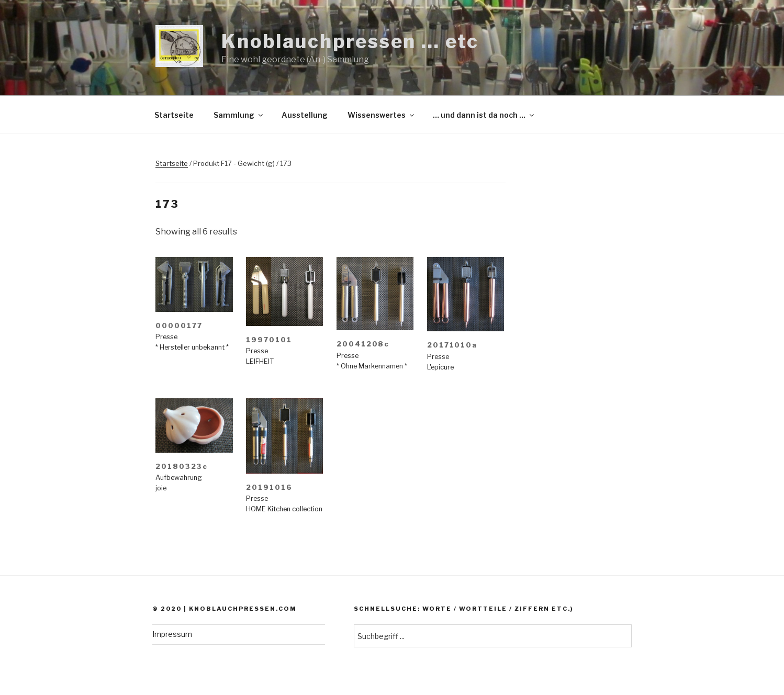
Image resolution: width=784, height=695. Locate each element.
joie (161, 488)
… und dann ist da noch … (484, 115)
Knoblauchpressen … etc (350, 41)
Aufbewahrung (179, 478)
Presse (166, 337)
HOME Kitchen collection (284, 509)
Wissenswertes (382, 115)
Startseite (174, 115)
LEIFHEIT (260, 361)
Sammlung (239, 115)
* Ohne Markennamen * (372, 366)
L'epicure (440, 367)
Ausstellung (305, 115)
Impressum (172, 634)
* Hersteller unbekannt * (192, 347)
